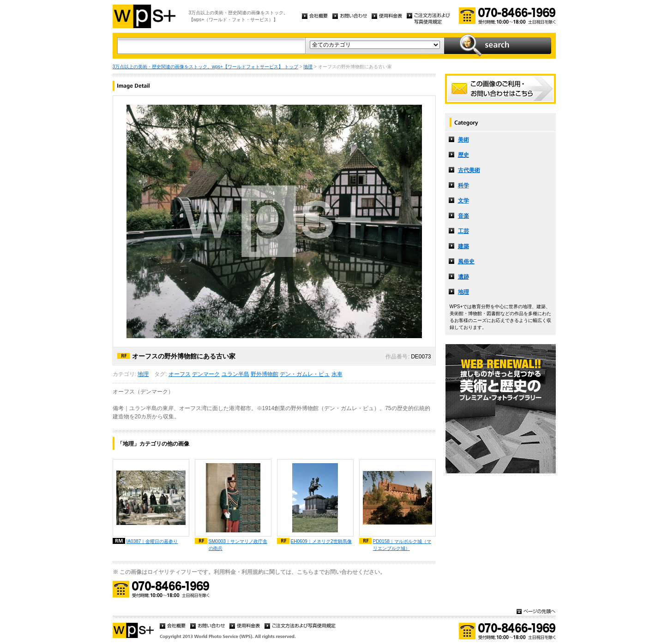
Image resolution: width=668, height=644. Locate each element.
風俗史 (466, 262)
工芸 (463, 231)
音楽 (463, 216)
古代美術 (469, 170)
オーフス (180, 374)
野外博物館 (265, 374)
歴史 (463, 155)
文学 (463, 201)
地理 (308, 67)
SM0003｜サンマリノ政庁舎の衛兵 (238, 545)
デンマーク (206, 374)
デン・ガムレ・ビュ (305, 374)
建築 (463, 246)
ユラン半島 (235, 374)
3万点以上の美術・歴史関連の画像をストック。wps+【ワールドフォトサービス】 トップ (205, 67)
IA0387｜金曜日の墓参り (152, 541)
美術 (463, 140)
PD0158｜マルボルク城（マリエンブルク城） (402, 545)
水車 (337, 374)
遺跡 (463, 277)
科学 (463, 185)
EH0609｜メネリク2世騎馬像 (321, 541)
